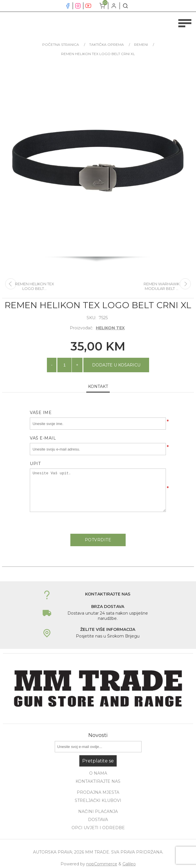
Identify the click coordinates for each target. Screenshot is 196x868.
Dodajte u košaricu (116, 365)
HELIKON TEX (110, 328)
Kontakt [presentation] (98, 386)
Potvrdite (98, 540)
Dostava (98, 820)
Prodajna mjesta (98, 792)
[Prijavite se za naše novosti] (98, 747)
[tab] (98, 387)
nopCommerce (102, 864)
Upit (35, 464)
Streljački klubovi (98, 800)
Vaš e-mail (43, 438)
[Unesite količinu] (65, 365)
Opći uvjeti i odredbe (98, 828)
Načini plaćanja (98, 811)
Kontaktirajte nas (98, 781)
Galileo (129, 864)
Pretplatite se (98, 761)
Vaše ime (41, 413)
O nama (98, 773)
